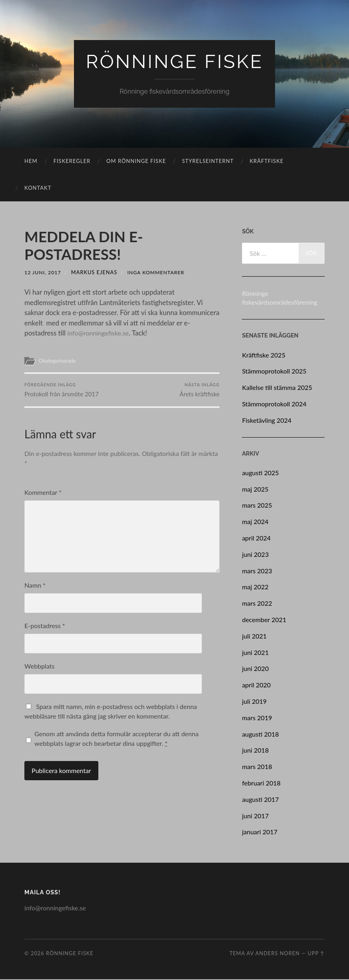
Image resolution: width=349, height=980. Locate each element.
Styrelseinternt (208, 162)
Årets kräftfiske (199, 392)
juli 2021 (254, 637)
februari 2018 (261, 784)
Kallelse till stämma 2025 (277, 388)
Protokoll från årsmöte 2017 (62, 392)
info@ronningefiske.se (100, 334)
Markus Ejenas (95, 273)
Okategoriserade (59, 361)
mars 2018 (257, 767)
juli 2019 (254, 702)
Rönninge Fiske (175, 62)
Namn (35, 589)
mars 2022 (257, 604)
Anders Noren (278, 954)
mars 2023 (257, 571)
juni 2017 (255, 816)
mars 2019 (257, 718)
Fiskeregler (72, 162)
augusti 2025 (260, 473)
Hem (31, 162)
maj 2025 (255, 490)
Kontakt (38, 189)
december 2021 (264, 620)
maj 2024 (255, 522)
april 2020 (256, 686)
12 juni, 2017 (43, 273)
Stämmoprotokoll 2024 (274, 405)
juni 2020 (255, 669)
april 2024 (256, 539)
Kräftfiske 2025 (264, 356)
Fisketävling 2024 (267, 421)
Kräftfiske (267, 162)
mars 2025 (257, 506)
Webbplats (39, 670)
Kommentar (43, 496)
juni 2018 (255, 751)
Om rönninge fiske (136, 162)
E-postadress (45, 629)
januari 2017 (259, 832)
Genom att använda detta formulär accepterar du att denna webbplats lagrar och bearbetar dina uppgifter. (117, 742)
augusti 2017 (260, 800)
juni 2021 (255, 653)
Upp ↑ (316, 954)
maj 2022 (255, 587)
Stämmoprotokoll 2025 (274, 372)
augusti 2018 (260, 735)
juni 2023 (255, 555)
